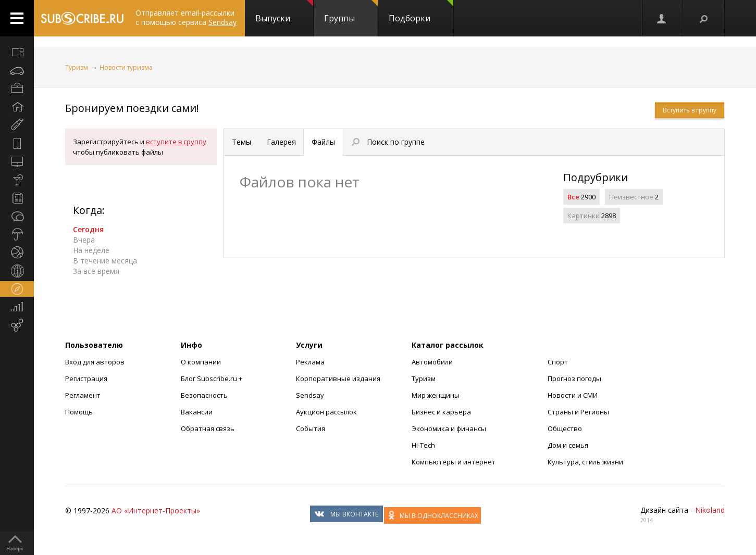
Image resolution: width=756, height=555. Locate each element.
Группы (351, 12)
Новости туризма (126, 67)
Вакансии (197, 412)
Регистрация (86, 379)
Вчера (84, 240)
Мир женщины (436, 395)
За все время (96, 271)
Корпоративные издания (338, 379)
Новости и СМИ (573, 395)
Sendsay (310, 395)
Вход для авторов (95, 362)
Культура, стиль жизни (585, 462)
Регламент (83, 395)
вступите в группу (176, 142)
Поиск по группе (388, 142)
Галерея (281, 142)
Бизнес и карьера (441, 412)
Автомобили (432, 362)
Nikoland (710, 510)
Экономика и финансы (449, 428)
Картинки (584, 216)
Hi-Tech (423, 445)
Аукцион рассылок (326, 412)
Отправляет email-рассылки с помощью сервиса (186, 17)
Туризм (77, 67)
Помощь (79, 412)
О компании (201, 362)
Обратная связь (208, 428)
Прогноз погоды (574, 379)
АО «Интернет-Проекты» (156, 510)
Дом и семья (568, 445)
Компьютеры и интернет (454, 462)
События (311, 428)
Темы (241, 142)
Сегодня (88, 229)
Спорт (558, 362)
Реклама (310, 362)
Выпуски (284, 12)
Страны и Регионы (578, 412)
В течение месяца (105, 261)
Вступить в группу (690, 110)
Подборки (421, 12)
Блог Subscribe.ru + (212, 379)
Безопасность (204, 395)
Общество (565, 428)
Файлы (323, 142)
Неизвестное (631, 197)
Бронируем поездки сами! (132, 108)
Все (573, 197)
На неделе (91, 250)
